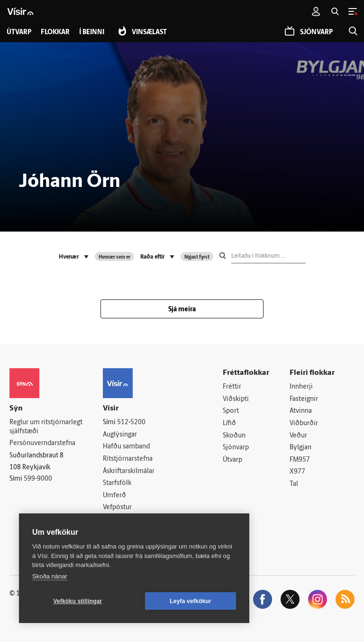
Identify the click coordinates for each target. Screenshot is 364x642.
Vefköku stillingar (78, 601)
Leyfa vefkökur (191, 601)
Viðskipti (236, 399)
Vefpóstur (117, 508)
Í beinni (92, 33)
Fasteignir (304, 399)
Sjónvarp (236, 448)
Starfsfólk (117, 483)
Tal (294, 484)
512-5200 (131, 423)
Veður (298, 436)
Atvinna (301, 411)
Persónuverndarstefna (42, 443)
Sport (231, 411)
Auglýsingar (120, 435)
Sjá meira (182, 310)
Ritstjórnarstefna (128, 459)
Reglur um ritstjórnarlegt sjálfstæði (46, 427)
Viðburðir (304, 423)
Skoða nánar (50, 576)
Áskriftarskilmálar (129, 471)
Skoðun (234, 436)
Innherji (301, 387)
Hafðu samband (126, 447)
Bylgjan (300, 448)
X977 (297, 472)
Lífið (229, 423)
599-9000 (38, 479)
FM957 (300, 460)
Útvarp (232, 460)
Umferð (114, 496)
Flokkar (55, 33)
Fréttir (232, 387)
